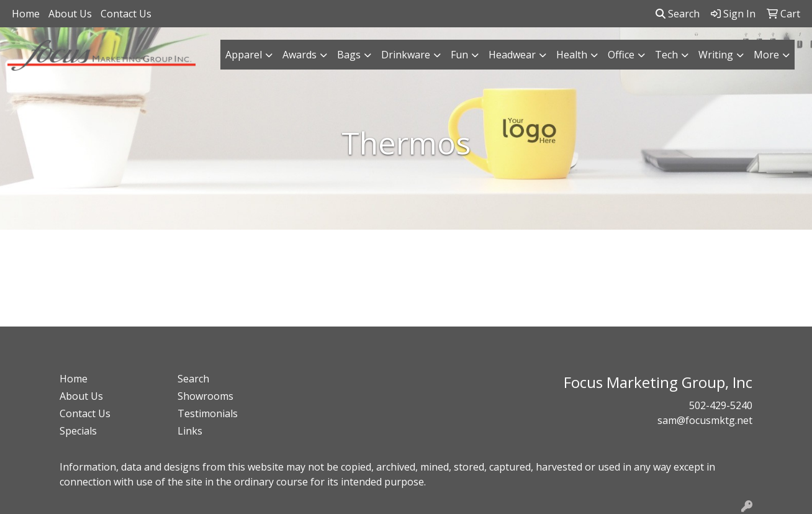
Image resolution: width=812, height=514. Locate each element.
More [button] (766, 55)
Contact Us (126, 14)
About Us (70, 14)
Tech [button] (666, 55)
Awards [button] (300, 55)
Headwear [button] (512, 55)
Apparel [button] (244, 55)
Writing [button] (716, 55)
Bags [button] (349, 55)
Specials (78, 431)
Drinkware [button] (406, 55)
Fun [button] (459, 55)
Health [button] (572, 55)
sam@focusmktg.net (705, 420)
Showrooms (205, 396)
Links (190, 431)
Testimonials (208, 413)
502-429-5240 (721, 405)
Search (678, 14)
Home (26, 14)
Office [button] (621, 55)
